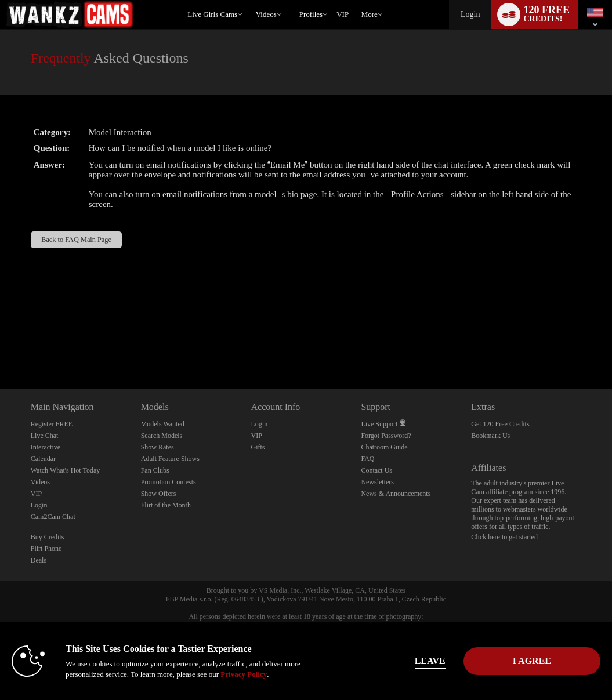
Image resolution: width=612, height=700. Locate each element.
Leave (430, 661)
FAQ (367, 459)
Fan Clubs (155, 470)
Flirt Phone (46, 549)
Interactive (46, 447)
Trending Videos (250, 0)
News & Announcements (396, 494)
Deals (39, 560)
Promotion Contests (169, 482)
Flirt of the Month (166, 505)
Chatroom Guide (384, 447)
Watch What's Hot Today (66, 470)
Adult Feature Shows (170, 459)
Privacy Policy (244, 674)
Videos (266, 14)
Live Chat (45, 436)
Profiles (311, 14)
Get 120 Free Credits (500, 424)
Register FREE (52, 424)
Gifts (258, 447)
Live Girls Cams (212, 14)
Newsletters (377, 482)
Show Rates (157, 447)
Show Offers (159, 494)
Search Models (162, 436)
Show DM (0, 345)
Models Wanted (163, 424)
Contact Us (376, 470)
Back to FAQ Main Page (76, 240)
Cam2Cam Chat (53, 517)
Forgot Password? (386, 436)
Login (470, 14)
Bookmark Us (490, 436)
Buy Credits (48, 537)
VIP (343, 14)
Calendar (43, 459)
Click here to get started (504, 537)
